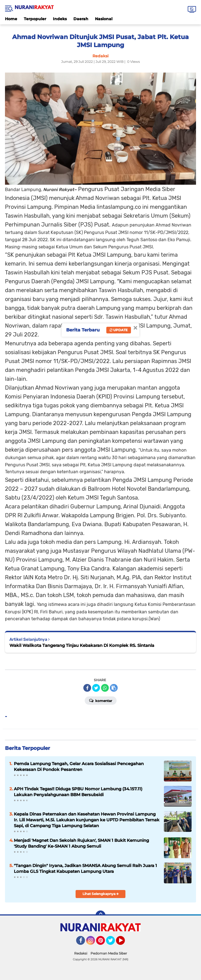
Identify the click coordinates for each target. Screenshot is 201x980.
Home (11, 19)
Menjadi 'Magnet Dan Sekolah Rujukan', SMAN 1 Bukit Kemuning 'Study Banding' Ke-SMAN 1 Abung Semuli (81, 843)
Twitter (113, 943)
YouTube (124, 943)
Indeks (60, 19)
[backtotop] (101, 915)
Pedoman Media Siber (109, 953)
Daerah (81, 19)
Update (119, 330)
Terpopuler (35, 19)
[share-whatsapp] (105, 688)
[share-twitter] (96, 688)
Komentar (101, 700)
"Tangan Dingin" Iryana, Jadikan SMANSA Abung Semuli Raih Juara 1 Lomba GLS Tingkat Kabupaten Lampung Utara (85, 868)
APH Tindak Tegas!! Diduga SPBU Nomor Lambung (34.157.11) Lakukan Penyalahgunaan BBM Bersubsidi (78, 792)
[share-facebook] (87, 688)
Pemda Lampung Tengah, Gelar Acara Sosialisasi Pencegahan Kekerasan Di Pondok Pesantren (79, 766)
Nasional (104, 19)
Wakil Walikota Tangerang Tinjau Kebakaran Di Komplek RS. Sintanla (82, 645)
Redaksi (81, 953)
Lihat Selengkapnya (101, 894)
